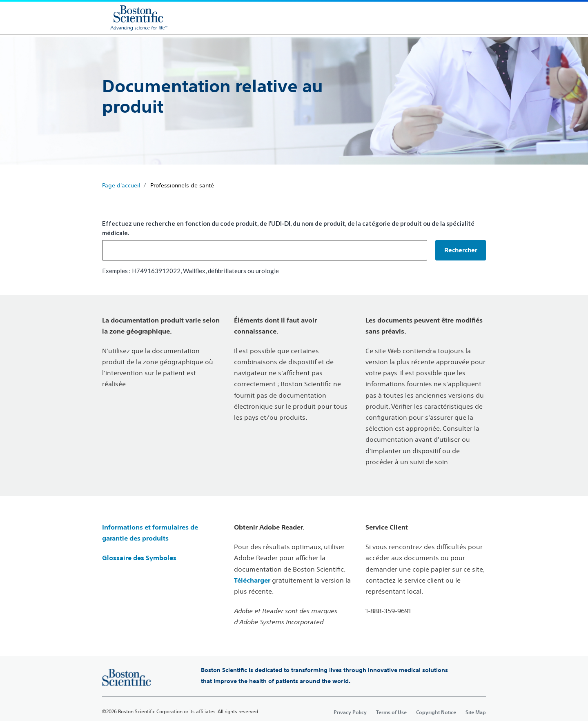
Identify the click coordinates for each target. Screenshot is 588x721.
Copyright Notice (436, 712)
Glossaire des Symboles (139, 558)
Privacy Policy (350, 712)
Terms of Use (391, 712)
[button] (461, 250)
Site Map (476, 712)
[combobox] (265, 250)
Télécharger (252, 580)
